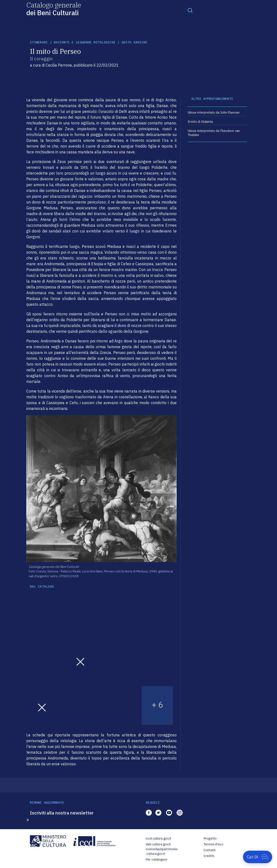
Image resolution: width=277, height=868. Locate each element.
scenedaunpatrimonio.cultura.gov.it (162, 851)
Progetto (210, 838)
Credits (209, 856)
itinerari (39, 42)
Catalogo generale (54, 9)
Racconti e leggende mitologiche (85, 42)
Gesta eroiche (135, 42)
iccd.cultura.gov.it (158, 838)
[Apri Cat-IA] (258, 857)
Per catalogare (156, 859)
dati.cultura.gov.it (158, 844)
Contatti (210, 850)
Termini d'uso (213, 844)
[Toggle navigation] (190, 10)
